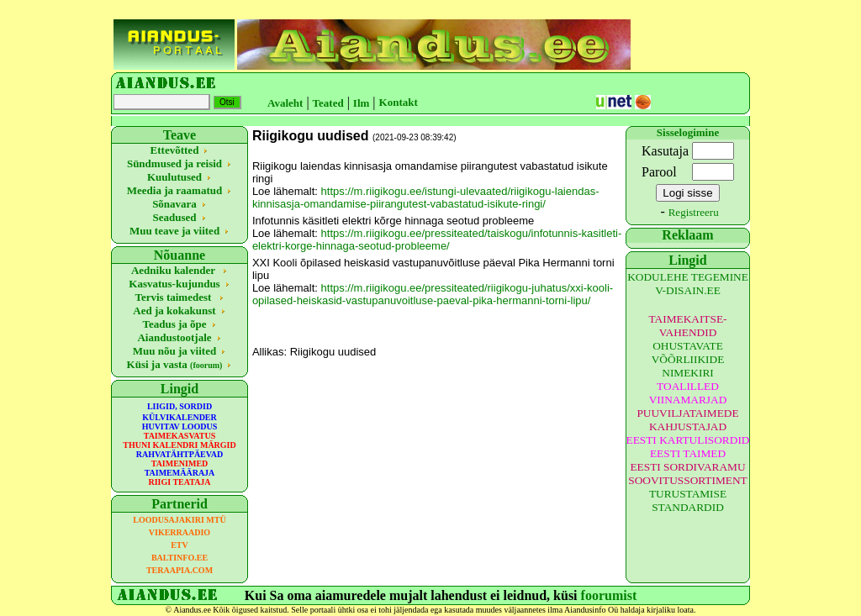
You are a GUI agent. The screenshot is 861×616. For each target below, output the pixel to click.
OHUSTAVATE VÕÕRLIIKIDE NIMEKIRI (688, 359)
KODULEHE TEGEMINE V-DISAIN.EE (688, 284)
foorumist (609, 595)
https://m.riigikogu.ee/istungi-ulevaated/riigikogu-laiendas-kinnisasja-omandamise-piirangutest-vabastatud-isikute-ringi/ (426, 197)
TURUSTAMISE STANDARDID (688, 500)
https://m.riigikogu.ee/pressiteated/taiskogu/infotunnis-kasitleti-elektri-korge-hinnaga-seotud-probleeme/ (437, 240)
